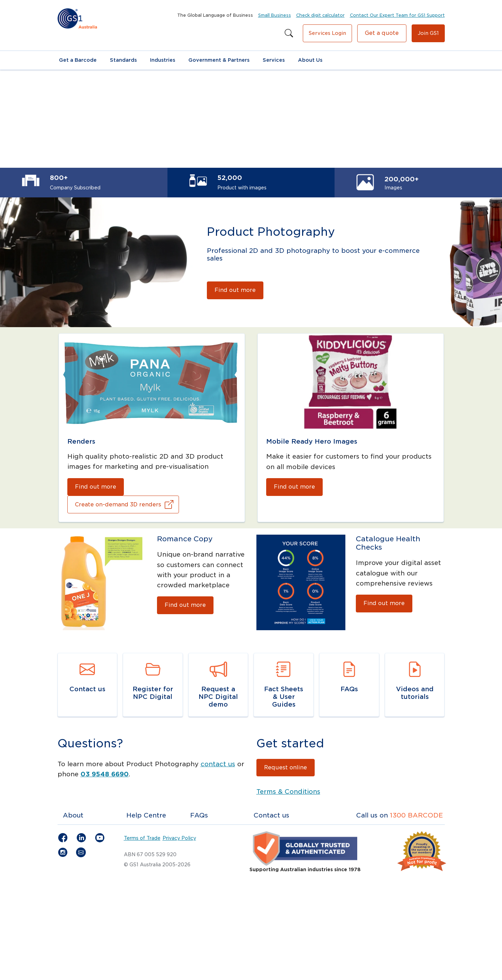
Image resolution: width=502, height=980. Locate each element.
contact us (218, 764)
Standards (123, 60)
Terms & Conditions (288, 791)
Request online (286, 767)
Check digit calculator (320, 15)
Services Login (327, 33)
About (73, 815)
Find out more (235, 290)
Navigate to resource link (275, 663)
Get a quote (382, 33)
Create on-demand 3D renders (118, 504)
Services (274, 60)
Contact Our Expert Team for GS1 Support (397, 15)
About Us (310, 60)
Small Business (275, 15)
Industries (163, 60)
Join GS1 (428, 33)
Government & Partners (219, 60)
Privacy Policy (179, 838)
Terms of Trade (142, 838)
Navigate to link (84, 658)
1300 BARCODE (417, 815)
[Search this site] (289, 33)
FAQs (199, 815)
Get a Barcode (78, 60)
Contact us (271, 815)
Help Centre (146, 815)
